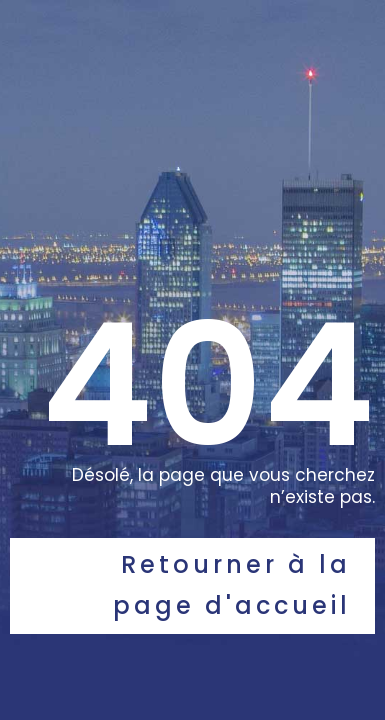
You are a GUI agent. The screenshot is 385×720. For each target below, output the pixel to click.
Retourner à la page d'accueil (232, 585)
